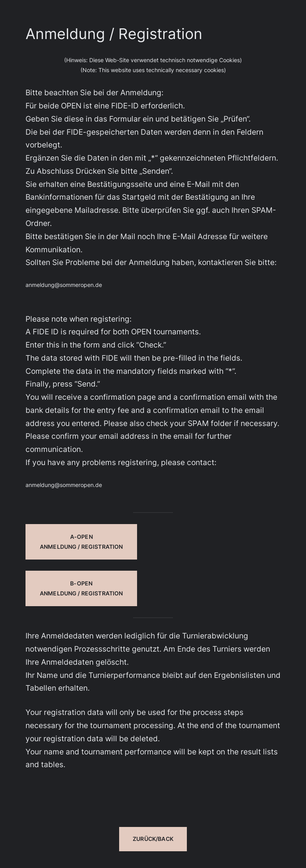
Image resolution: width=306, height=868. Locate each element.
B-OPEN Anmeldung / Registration (81, 588)
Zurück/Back (153, 839)
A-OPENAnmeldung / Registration (81, 542)
